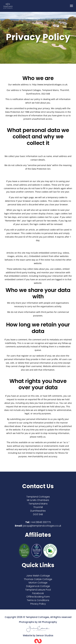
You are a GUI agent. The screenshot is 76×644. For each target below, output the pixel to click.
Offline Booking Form (38, 597)
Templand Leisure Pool (38, 590)
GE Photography (48, 622)
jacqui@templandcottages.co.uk (42, 526)
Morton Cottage (38, 583)
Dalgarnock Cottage (38, 586)
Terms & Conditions (38, 600)
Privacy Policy (38, 604)
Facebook (38, 593)
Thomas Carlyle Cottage (38, 579)
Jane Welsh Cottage (38, 576)
